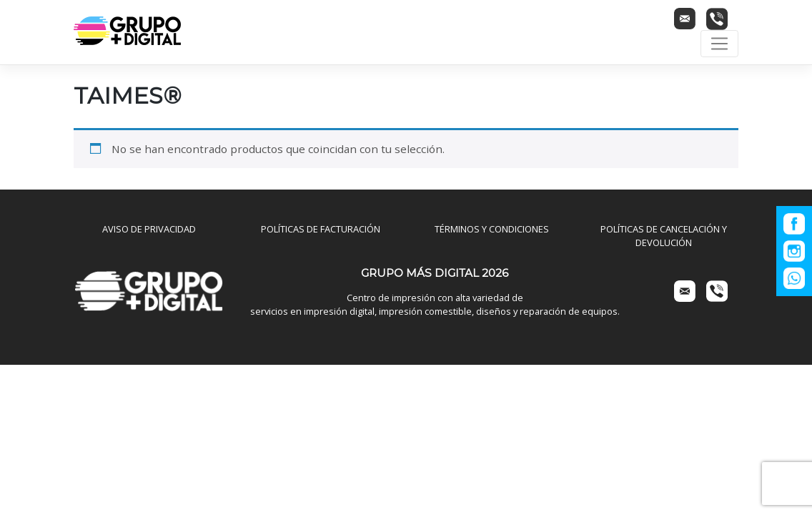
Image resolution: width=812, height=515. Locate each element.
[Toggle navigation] (719, 44)
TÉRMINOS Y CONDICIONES (492, 229)
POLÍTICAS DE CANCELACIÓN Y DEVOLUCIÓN (664, 236)
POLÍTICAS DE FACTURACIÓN (321, 229)
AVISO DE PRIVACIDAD (149, 229)
